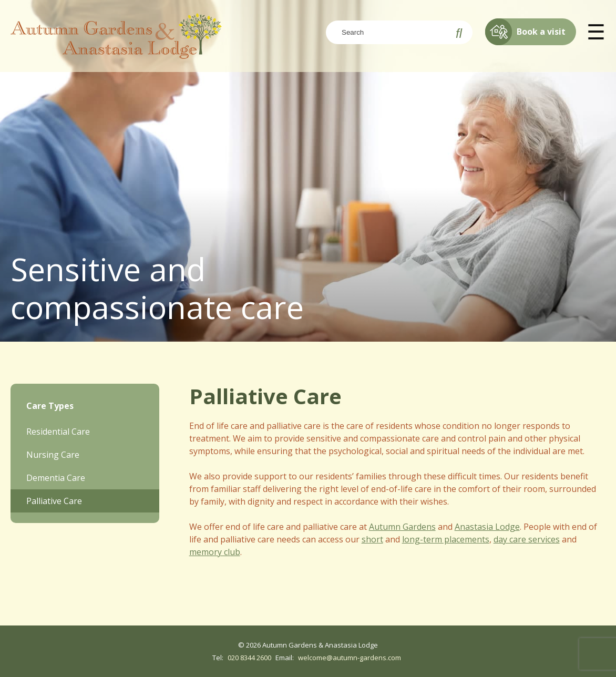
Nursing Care (53, 455)
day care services (527, 539)
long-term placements (446, 539)
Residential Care (58, 432)
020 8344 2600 (249, 658)
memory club (215, 552)
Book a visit (525, 32)
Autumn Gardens (402, 527)
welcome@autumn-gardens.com (350, 658)
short (372, 539)
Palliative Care (54, 501)
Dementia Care (56, 478)
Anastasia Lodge (487, 527)
